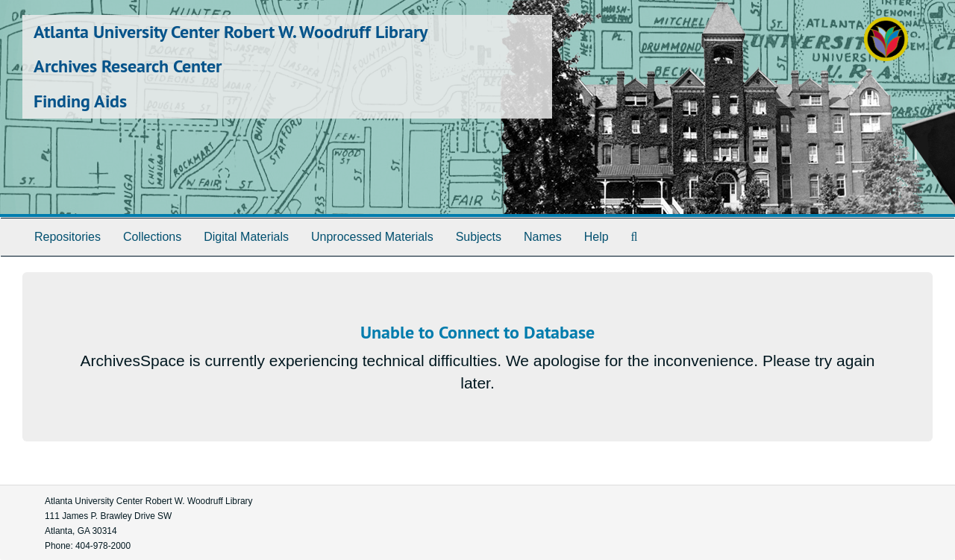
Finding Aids (80, 101)
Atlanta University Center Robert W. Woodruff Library (231, 32)
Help (597, 237)
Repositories (68, 237)
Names (543, 237)
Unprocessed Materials (372, 237)
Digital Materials (246, 237)
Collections (152, 237)
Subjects (479, 237)
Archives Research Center (128, 66)
